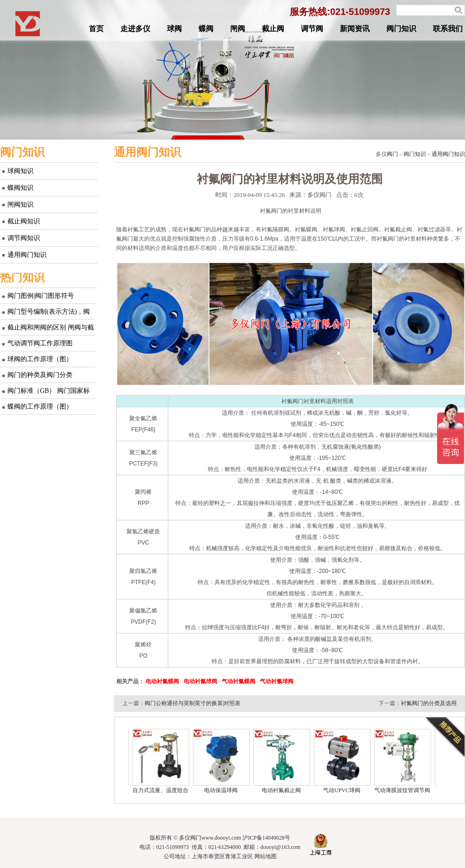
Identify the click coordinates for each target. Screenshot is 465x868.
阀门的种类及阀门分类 (40, 375)
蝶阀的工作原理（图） (40, 407)
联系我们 (448, 29)
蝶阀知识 (20, 188)
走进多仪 (135, 29)
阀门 (392, 154)
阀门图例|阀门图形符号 (41, 296)
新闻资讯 (355, 29)
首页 (96, 29)
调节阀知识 (24, 238)
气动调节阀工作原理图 (40, 343)
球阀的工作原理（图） (40, 359)
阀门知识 (401, 29)
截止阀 (273, 29)
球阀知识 (20, 171)
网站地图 (266, 856)
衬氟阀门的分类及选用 (429, 703)
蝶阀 (206, 29)
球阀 (174, 29)
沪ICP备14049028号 (266, 838)
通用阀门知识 (27, 255)
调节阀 (312, 29)
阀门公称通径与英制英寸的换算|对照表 (193, 703)
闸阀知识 (20, 205)
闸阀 (238, 29)
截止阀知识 (24, 221)
